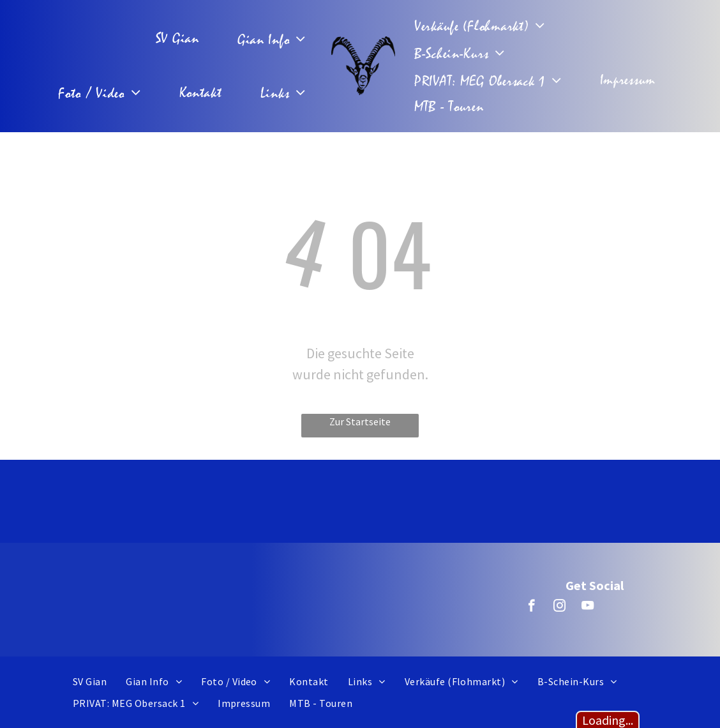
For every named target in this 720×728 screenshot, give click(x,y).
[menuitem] (181, 39)
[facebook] (531, 607)
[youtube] (588, 607)
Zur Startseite (360, 421)
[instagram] (559, 607)
